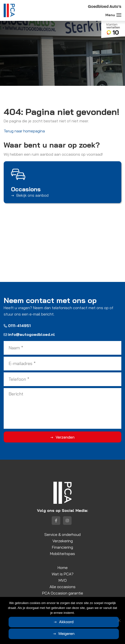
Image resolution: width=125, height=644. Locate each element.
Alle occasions (62, 587)
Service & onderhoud (62, 534)
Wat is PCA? (63, 574)
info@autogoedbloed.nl (29, 334)
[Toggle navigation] (119, 15)
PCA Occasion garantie (63, 593)
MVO (63, 580)
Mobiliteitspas (62, 554)
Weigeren (66, 633)
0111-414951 (17, 326)
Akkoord (66, 622)
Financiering (62, 547)
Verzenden (65, 437)
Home (63, 568)
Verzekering (63, 541)
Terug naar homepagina (24, 131)
